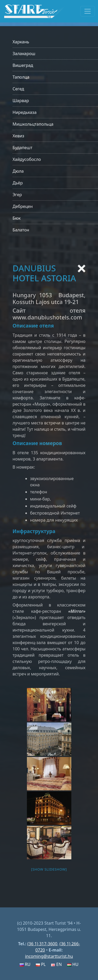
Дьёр (18, 183)
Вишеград (23, 65)
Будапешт (22, 148)
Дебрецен (23, 206)
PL (41, 964)
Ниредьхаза (25, 112)
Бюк (17, 218)
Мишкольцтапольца (33, 124)
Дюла (18, 171)
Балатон (21, 230)
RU (25, 964)
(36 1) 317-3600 (42, 944)
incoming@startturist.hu (49, 956)
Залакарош (24, 54)
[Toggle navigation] (88, 11)
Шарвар (21, 101)
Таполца (21, 77)
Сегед (18, 89)
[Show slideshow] (49, 869)
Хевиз (18, 136)
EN (56, 964)
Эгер (17, 195)
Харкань (21, 42)
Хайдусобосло (27, 159)
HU (73, 964)
